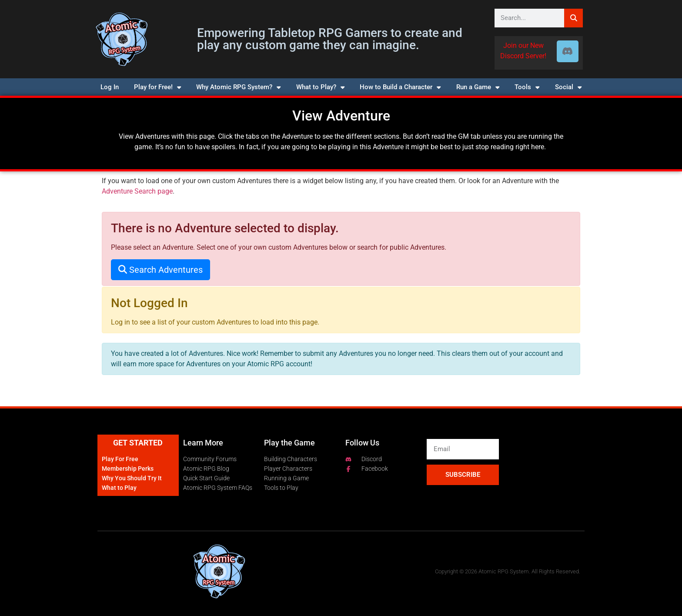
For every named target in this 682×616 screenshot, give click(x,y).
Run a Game (478, 87)
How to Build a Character (400, 87)
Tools (527, 87)
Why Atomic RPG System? (238, 87)
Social (568, 87)
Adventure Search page (137, 191)
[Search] (573, 18)
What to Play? (320, 87)
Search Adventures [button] (160, 270)
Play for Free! (157, 87)
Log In (110, 87)
